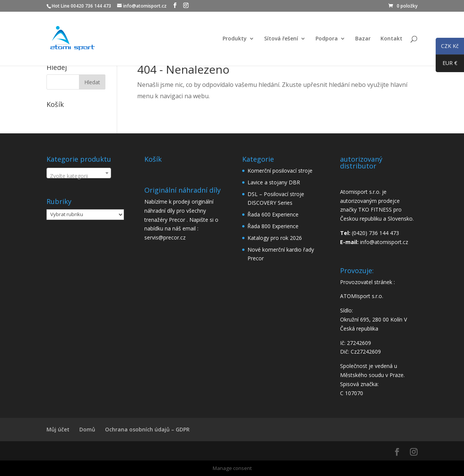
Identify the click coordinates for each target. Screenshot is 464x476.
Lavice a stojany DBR (274, 182)
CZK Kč (447, 47)
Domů (87, 429)
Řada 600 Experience (273, 214)
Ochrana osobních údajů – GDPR (147, 429)
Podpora (327, 39)
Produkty (235, 39)
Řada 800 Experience (273, 226)
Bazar (363, 39)
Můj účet (58, 429)
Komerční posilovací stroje (280, 171)
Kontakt (391, 39)
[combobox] (79, 173)
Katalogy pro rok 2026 (275, 238)
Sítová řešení (281, 39)
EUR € (446, 65)
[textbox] (79, 176)
